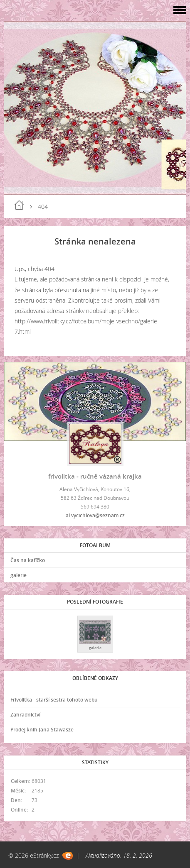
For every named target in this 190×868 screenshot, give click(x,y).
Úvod (19, 205)
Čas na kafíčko (28, 560)
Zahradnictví (25, 715)
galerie (19, 575)
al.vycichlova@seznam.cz (95, 515)
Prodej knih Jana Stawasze (42, 730)
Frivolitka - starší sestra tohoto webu (54, 700)
